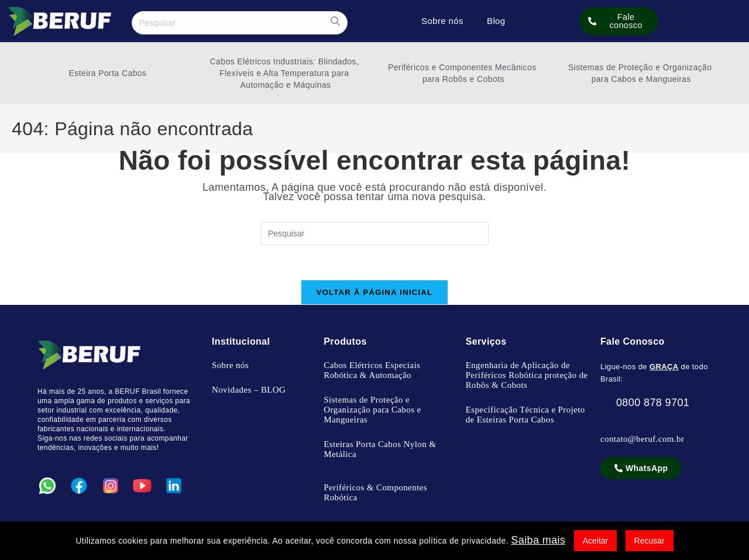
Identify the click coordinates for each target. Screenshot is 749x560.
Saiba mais (538, 540)
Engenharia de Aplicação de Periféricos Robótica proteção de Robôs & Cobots (527, 376)
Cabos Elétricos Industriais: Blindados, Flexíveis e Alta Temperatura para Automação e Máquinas (286, 73)
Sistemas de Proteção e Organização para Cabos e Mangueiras (641, 73)
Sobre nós (442, 21)
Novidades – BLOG (249, 390)
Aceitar (596, 541)
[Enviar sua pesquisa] (336, 21)
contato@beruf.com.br (642, 439)
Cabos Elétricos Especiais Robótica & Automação (372, 371)
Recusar (650, 541)
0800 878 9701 (645, 403)
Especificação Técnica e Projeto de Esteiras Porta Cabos (525, 415)
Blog (496, 21)
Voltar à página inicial (375, 293)
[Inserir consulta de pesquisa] (240, 23)
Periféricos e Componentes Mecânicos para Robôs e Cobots (463, 73)
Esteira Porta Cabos (108, 73)
